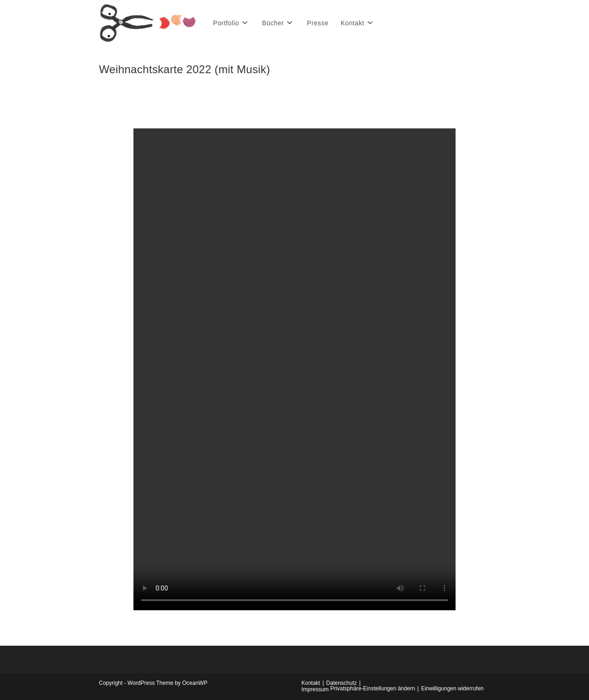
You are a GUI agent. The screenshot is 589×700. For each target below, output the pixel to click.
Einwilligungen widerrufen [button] (452, 688)
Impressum (315, 689)
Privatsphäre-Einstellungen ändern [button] (373, 688)
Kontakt (311, 683)
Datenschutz (342, 683)
